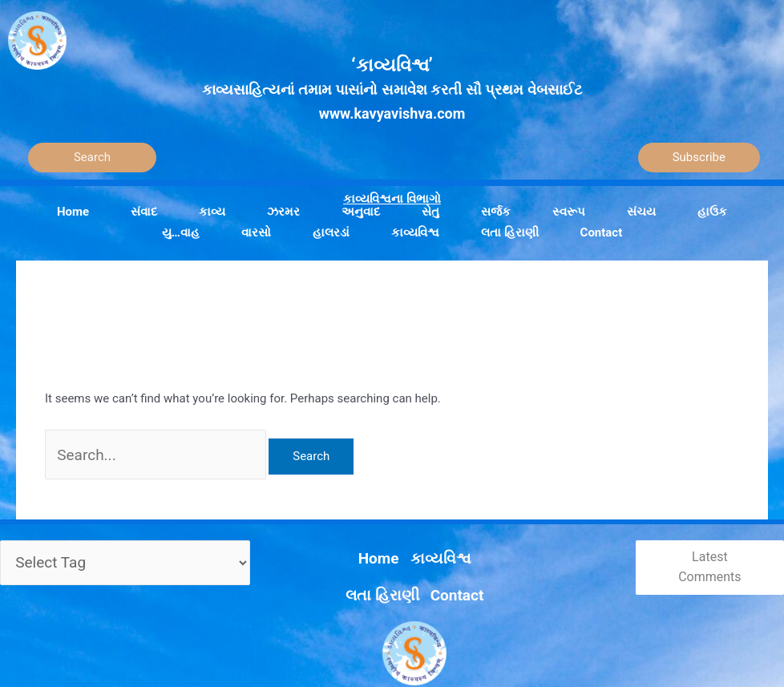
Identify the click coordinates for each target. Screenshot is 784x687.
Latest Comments (702, 557)
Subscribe (699, 157)
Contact (479, 540)
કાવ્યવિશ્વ (352, 540)
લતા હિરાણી (417, 540)
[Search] (92, 158)
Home (300, 540)
